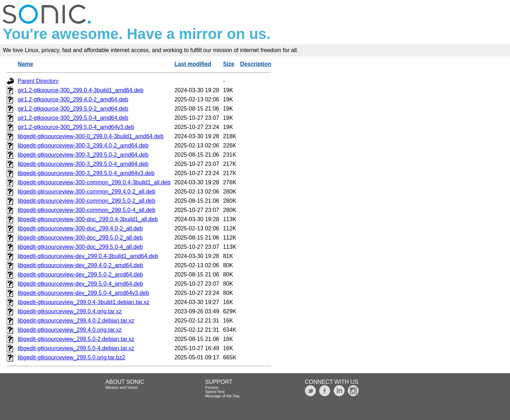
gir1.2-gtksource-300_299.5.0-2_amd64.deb (73, 109)
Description (256, 64)
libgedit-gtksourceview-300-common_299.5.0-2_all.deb (87, 201)
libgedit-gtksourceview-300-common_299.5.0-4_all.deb (87, 210)
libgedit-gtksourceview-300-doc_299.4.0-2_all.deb (80, 228)
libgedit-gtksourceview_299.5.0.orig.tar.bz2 (71, 357)
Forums (212, 387)
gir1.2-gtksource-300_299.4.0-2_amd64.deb (73, 99)
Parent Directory (38, 81)
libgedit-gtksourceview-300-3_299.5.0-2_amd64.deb (83, 155)
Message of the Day (222, 396)
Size (229, 64)
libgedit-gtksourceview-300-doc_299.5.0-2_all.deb (80, 238)
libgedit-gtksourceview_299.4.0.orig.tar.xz (70, 330)
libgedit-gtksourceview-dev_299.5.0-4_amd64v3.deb (83, 293)
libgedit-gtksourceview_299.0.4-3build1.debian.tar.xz (84, 302)
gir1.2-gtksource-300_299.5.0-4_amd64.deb (73, 118)
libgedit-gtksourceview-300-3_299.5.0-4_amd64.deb (83, 164)
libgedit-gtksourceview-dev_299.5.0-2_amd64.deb (80, 275)
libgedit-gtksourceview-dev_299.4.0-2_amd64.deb (80, 265)
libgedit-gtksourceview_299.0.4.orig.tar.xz (70, 311)
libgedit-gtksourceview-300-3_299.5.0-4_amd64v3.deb (86, 173)
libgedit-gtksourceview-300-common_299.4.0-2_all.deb (87, 192)
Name (25, 64)
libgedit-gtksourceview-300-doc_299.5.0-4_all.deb (80, 247)
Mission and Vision (122, 387)
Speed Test (215, 392)
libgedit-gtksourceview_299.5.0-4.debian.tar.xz (76, 348)
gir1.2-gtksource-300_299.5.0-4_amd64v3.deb (76, 127)
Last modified (193, 64)
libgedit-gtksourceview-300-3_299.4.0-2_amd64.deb (83, 145)
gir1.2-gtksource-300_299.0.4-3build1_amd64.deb (81, 90)
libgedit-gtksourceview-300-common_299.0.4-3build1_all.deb (94, 182)
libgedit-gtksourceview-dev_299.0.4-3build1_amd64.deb (88, 256)
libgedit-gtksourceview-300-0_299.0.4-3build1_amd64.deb (91, 136)
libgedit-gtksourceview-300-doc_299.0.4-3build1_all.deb (88, 219)
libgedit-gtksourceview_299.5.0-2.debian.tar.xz (76, 339)
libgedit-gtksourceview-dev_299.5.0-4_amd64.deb (80, 284)
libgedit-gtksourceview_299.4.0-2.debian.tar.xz (76, 321)
